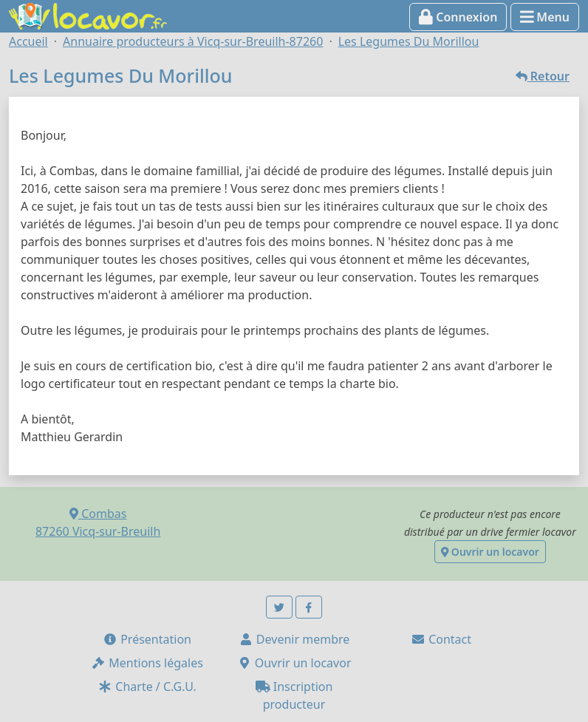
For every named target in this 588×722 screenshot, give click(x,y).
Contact (441, 639)
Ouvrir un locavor (490, 552)
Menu (545, 17)
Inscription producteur (294, 695)
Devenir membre (294, 639)
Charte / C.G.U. (147, 687)
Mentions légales (147, 663)
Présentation (147, 639)
